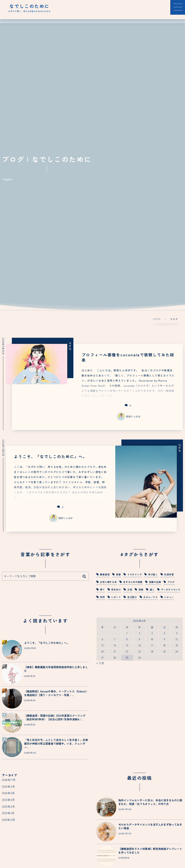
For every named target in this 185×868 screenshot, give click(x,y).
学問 (102, 595)
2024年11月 (9, 778)
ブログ (171, 580)
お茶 (130, 588)
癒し (152, 588)
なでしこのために (29, 6)
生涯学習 (169, 572)
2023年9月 (8, 798)
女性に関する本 (108, 580)
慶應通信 (105, 572)
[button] (178, 7)
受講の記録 (155, 580)
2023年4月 (9, 804)
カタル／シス (151, 595)
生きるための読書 (133, 580)
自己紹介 (132, 595)
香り (102, 588)
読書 (119, 572)
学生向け (116, 588)
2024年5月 (8, 791)
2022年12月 (9, 818)
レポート (116, 595)
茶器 (141, 588)
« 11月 (100, 661)
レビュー (169, 595)
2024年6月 (9, 784)
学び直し (153, 572)
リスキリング (135, 572)
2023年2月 (8, 811)
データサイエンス (171, 588)
